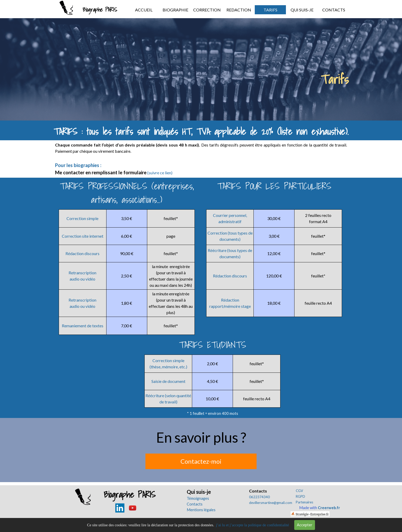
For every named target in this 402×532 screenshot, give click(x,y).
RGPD (300, 496)
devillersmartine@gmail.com (271, 503)
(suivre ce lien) (160, 173)
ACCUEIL (144, 10)
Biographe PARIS (100, 10)
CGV (299, 491)
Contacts (195, 504)
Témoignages (198, 498)
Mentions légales (201, 510)
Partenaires (304, 502)
